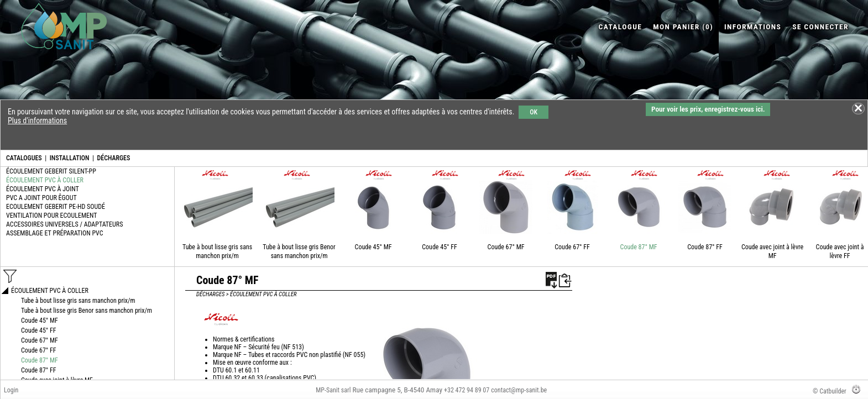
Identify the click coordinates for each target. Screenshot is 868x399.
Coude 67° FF (572, 247)
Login (11, 390)
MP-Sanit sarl (333, 390)
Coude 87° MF (639, 247)
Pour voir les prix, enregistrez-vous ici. (708, 109)
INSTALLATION (70, 158)
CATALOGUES (24, 158)
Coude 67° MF (506, 247)
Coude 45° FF (440, 247)
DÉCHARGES (113, 158)
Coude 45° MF (373, 247)
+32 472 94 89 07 (467, 390)
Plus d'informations (37, 120)
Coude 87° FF (705, 247)
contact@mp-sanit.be (519, 390)
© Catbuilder (830, 391)
